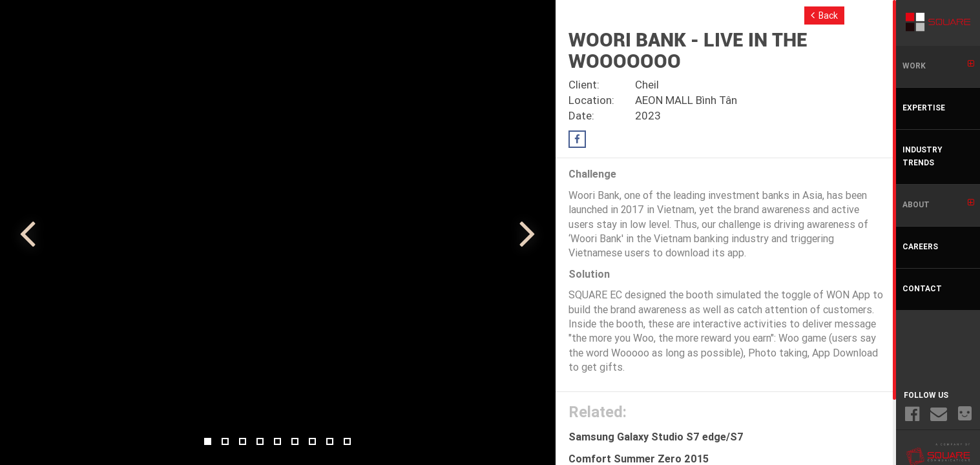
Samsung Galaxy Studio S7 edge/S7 (656, 438)
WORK (938, 65)
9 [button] (347, 441)
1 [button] (208, 441)
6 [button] (295, 441)
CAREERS (920, 247)
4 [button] (260, 441)
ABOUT (938, 204)
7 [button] (312, 441)
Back (824, 15)
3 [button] (243, 441)
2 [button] (225, 441)
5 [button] (277, 441)
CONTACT (922, 289)
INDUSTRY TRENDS (923, 157)
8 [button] (330, 441)
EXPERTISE (924, 108)
